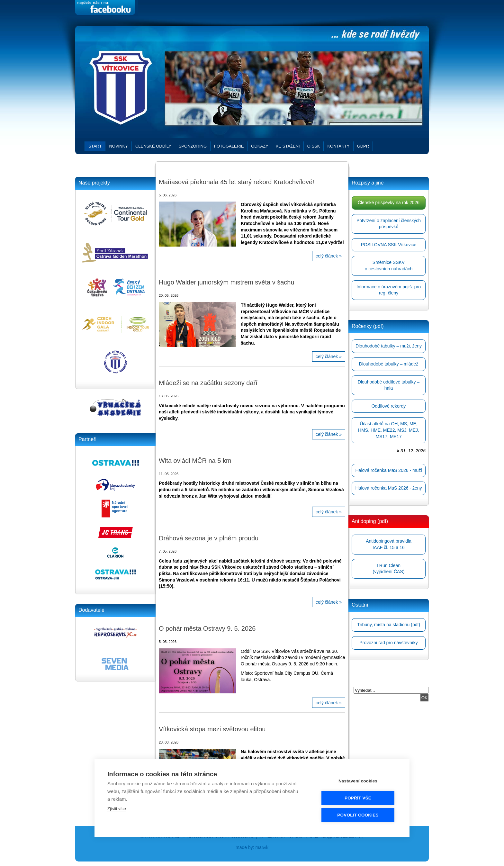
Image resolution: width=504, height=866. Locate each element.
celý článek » (329, 256)
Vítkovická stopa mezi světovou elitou (212, 729)
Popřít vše (358, 798)
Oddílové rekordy (389, 406)
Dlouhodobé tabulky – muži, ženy (389, 346)
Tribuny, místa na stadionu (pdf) (389, 625)
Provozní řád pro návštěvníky (388, 643)
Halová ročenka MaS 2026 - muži (389, 470)
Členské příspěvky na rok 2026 (389, 203)
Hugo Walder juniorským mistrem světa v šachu (227, 282)
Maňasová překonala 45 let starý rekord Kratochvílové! (237, 182)
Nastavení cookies (358, 781)
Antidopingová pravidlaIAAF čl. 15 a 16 (389, 544)
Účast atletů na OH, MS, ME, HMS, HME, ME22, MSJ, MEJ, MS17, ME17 (389, 430)
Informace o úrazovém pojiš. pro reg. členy (389, 290)
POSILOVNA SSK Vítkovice (389, 245)
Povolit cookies (358, 815)
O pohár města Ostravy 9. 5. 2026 (207, 628)
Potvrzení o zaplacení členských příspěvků (389, 224)
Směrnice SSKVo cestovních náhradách (389, 266)
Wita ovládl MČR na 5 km (195, 461)
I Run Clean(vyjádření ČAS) (389, 569)
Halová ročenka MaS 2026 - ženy (389, 488)
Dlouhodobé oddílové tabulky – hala (389, 385)
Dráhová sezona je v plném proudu (209, 538)
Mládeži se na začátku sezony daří (208, 383)
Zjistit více (117, 809)
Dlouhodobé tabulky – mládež (389, 364)
